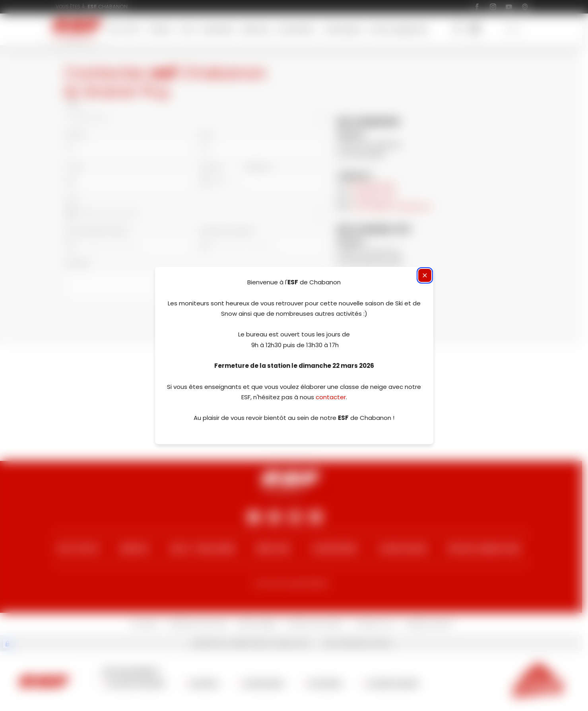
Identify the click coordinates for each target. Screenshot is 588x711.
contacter (331, 397)
